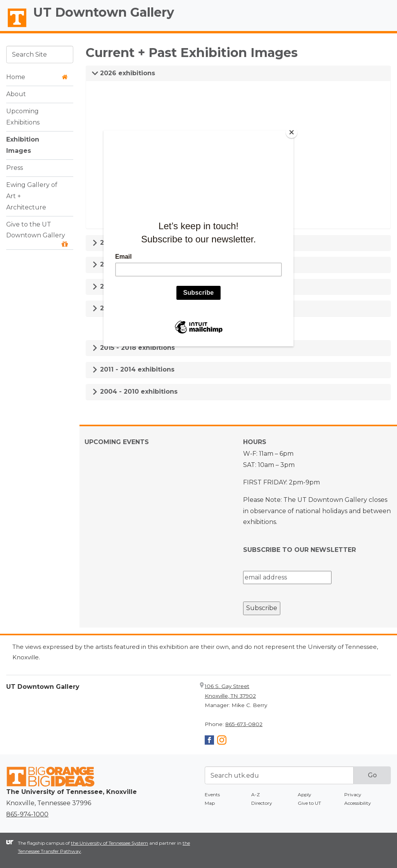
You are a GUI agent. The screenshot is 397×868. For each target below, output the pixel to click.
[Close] (292, 132)
